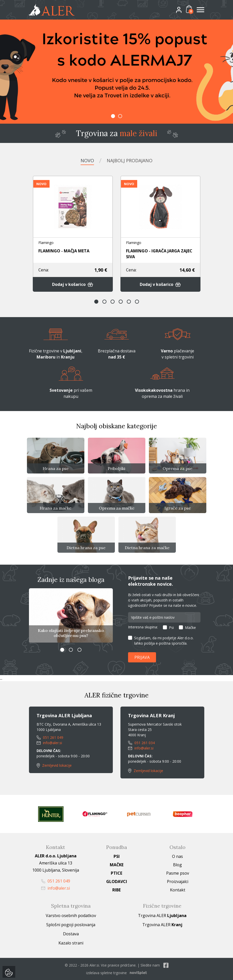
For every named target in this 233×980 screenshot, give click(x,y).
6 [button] (137, 302)
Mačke (190, 627)
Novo (87, 160)
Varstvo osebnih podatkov (71, 916)
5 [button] (129, 302)
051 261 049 (50, 737)
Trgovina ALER (162, 916)
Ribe (116, 890)
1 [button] (113, 116)
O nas (177, 856)
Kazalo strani (71, 943)
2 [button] (120, 116)
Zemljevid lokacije (54, 765)
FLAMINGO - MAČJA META (64, 251)
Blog (177, 865)
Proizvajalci (178, 881)
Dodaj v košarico (73, 284)
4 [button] (121, 302)
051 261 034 (141, 743)
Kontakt (178, 890)
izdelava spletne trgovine (106, 973)
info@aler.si (49, 743)
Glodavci (117, 881)
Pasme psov (178, 873)
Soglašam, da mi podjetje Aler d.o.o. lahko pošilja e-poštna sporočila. (164, 641)
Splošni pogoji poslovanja (71, 925)
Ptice (116, 873)
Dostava (71, 934)
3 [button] (113, 302)
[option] (116, 72)
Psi (171, 627)
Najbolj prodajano (130, 160)
